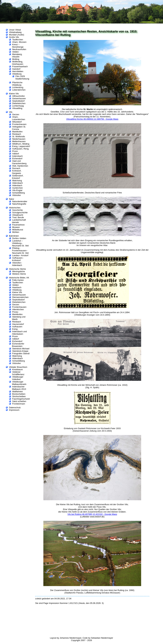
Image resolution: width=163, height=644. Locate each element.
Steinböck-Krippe (20, 351)
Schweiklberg (19, 193)
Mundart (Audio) (17, 35)
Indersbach (17, 156)
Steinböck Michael (21, 349)
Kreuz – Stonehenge (18, 46)
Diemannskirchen (20, 297)
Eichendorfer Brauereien (18, 345)
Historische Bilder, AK (19, 278)
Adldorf (16, 154)
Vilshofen (17, 195)
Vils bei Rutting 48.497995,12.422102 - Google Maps (92, 514)
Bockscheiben (19, 394)
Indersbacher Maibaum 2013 (19, 388)
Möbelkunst (18, 230)
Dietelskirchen (19, 103)
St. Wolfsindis (19, 136)
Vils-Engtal (17, 190)
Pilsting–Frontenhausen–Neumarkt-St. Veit (20, 251)
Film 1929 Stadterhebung (22, 78)
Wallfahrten (18, 392)
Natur (12, 199)
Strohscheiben (19, 396)
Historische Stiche (17, 269)
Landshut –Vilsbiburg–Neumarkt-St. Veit (20, 243)
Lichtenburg (18, 87)
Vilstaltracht (18, 215)
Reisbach (17, 134)
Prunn (15, 151)
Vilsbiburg (17, 74)
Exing (15, 329)
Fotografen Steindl (21, 353)
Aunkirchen (18, 188)
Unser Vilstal (15, 30)
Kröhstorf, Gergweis (17, 172)
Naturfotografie (19, 204)
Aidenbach (17, 185)
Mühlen (16, 232)
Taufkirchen (18, 40)
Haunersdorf (18, 324)
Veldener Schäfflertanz (18, 373)
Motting (16, 59)
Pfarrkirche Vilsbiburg (17, 84)
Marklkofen (17, 132)
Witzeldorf (17, 122)
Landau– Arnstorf (20, 255)
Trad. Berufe (18, 217)
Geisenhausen (19, 98)
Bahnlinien (14, 236)
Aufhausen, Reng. (21, 149)
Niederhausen (19, 139)
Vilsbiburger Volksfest (18, 378)
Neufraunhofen (19, 49)
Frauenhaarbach (20, 66)
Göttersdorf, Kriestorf (18, 177)
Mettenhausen (19, 141)
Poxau (15, 312)
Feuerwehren (18, 225)
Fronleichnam (19, 404)
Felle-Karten (18, 280)
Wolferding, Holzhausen (18, 63)
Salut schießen (19, 401)
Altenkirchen (18, 309)
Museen (16, 227)
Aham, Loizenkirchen (19, 118)
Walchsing (17, 181)
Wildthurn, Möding (21, 144)
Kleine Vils (14, 94)
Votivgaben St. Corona (19, 128)
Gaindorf (16, 69)
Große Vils (14, 37)
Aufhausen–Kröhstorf (18, 259)
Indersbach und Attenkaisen (19, 333)
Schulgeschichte (20, 213)
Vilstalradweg (15, 32)
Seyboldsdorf (18, 101)
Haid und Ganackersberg (19, 162)
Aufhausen (17, 327)
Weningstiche (19, 271)
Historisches (15, 208)
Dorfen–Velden (19, 238)
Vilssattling (17, 108)
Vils (11, 112)
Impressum (14, 410)
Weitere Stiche (19, 274)
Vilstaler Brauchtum (18, 367)
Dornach (16, 168)
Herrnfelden (18, 71)
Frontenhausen (19, 124)
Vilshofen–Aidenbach (17, 264)
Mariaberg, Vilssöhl (17, 55)
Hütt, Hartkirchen (20, 166)
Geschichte (18, 210)
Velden (15, 52)
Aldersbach (18, 183)
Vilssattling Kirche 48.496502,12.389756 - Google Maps (92, 119)
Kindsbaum (18, 369)
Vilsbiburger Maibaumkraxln (19, 383)
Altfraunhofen (19, 96)
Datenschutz (15, 407)
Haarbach (17, 287)
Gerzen (16, 114)
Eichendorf (17, 159)
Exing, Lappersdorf (21, 146)
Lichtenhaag (18, 106)
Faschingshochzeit (21, 399)
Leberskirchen (19, 90)
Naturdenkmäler (20, 201)
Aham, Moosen (19, 42)
